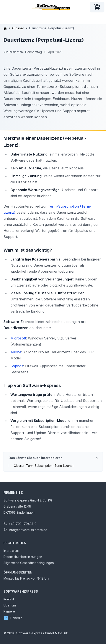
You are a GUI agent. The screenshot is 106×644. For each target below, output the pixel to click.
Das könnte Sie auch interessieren (36, 458)
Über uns (10, 605)
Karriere (9, 611)
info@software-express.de (28, 530)
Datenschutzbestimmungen (23, 557)
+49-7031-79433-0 (23, 524)
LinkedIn (13, 618)
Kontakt (9, 599)
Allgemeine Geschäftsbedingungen (29, 563)
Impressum (11, 551)
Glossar (18, 28)
